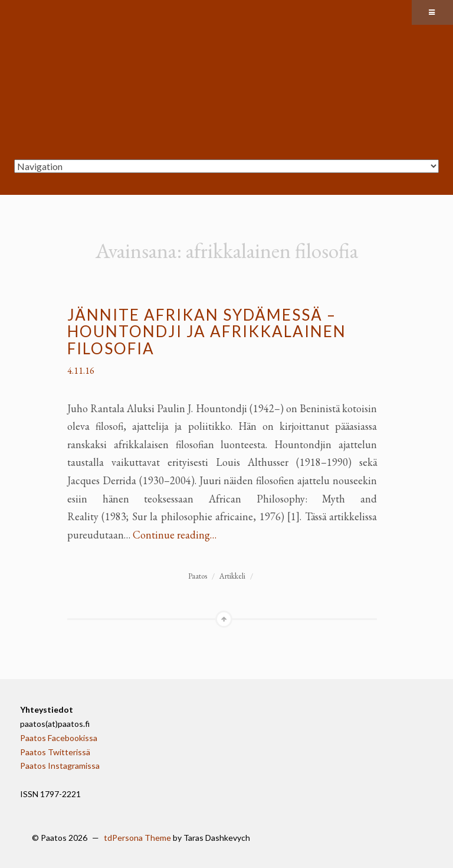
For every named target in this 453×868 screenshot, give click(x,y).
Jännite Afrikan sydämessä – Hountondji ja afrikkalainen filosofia (207, 332)
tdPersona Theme (137, 838)
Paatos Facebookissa (59, 738)
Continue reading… (175, 535)
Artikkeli (232, 576)
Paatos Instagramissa (60, 766)
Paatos (198, 576)
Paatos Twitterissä (55, 752)
